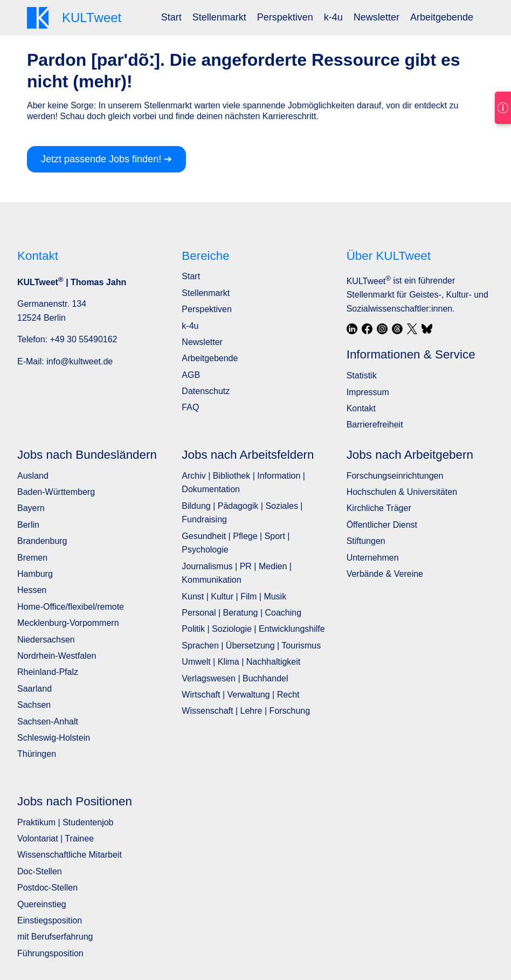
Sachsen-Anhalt (48, 722)
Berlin (28, 525)
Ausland (33, 476)
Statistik (362, 375)
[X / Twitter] (412, 329)
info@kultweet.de (80, 361)
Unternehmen (373, 558)
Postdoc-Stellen (47, 888)
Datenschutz (206, 391)
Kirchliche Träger (379, 508)
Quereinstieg (42, 904)
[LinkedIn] (352, 329)
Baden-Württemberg (56, 492)
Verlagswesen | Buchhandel (235, 678)
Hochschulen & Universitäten (402, 492)
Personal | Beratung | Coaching (241, 613)
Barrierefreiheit (375, 425)
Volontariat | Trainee (56, 838)
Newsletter (377, 17)
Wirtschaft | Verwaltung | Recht (240, 695)
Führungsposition (50, 953)
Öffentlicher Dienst (382, 525)
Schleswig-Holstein (54, 738)
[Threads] (397, 329)
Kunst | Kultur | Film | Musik (234, 596)
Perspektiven (285, 17)
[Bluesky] (427, 329)
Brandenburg (42, 541)
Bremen (32, 558)
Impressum (368, 392)
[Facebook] (367, 329)
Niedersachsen (46, 640)
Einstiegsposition (50, 920)
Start (171, 17)
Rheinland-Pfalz (48, 672)
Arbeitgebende (442, 17)
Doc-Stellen (40, 871)
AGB (191, 375)
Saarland (34, 689)
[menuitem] (171, 18)
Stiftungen (366, 541)
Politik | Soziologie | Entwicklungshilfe (253, 629)
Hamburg (35, 574)
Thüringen (37, 754)
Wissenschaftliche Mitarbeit (70, 855)
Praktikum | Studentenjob (65, 822)
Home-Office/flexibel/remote (71, 607)
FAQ (190, 407)
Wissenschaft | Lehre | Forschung (246, 711)
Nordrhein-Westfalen (57, 656)
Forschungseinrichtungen (395, 476)
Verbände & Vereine (385, 574)
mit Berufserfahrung (55, 937)
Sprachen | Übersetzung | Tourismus (251, 646)
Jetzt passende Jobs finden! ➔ (106, 159)
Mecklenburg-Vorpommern (68, 623)
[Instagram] (382, 329)
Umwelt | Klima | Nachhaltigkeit (241, 662)
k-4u (333, 17)
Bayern (31, 508)
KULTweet (369, 281)
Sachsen (34, 705)
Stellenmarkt (219, 17)
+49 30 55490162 (83, 339)
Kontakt (361, 408)
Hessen (32, 590)
